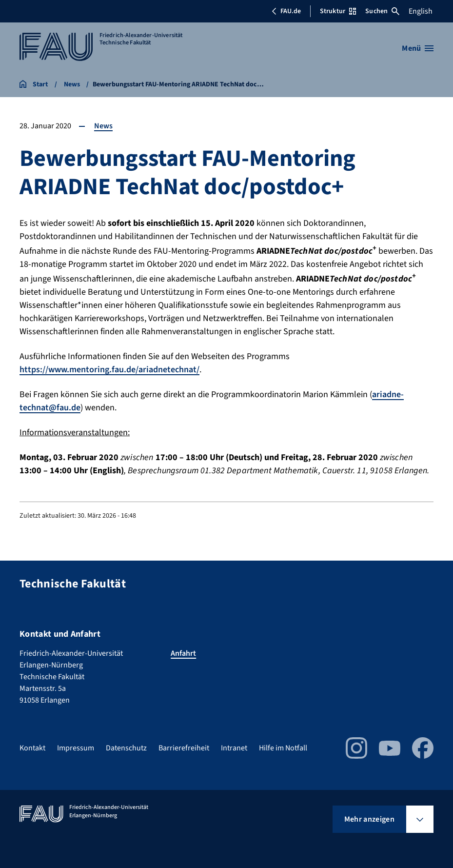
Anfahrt (183, 653)
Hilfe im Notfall (283, 748)
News (103, 126)
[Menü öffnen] (418, 48)
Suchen (382, 11)
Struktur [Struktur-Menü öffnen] (338, 11)
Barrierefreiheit (184, 748)
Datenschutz (126, 748)
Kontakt (32, 748)
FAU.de (286, 11)
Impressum (76, 748)
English (421, 11)
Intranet (234, 748)
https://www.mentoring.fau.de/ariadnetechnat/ (109, 370)
